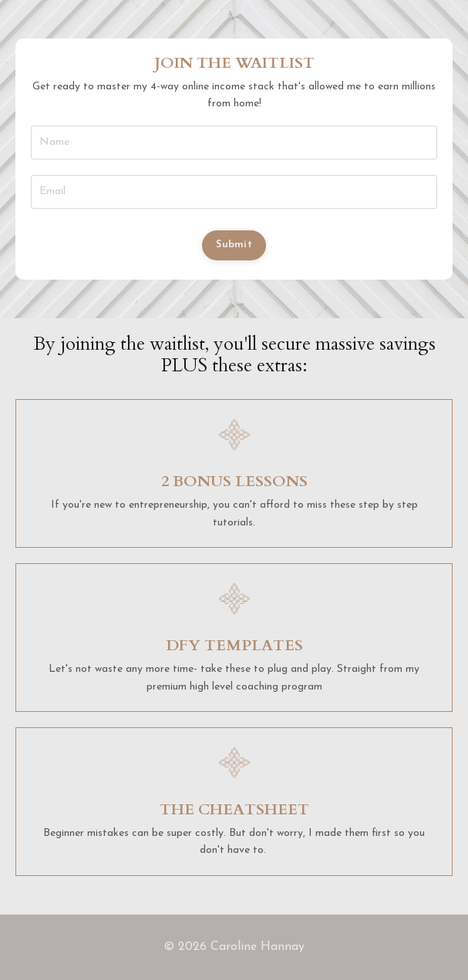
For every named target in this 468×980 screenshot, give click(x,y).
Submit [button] (234, 245)
